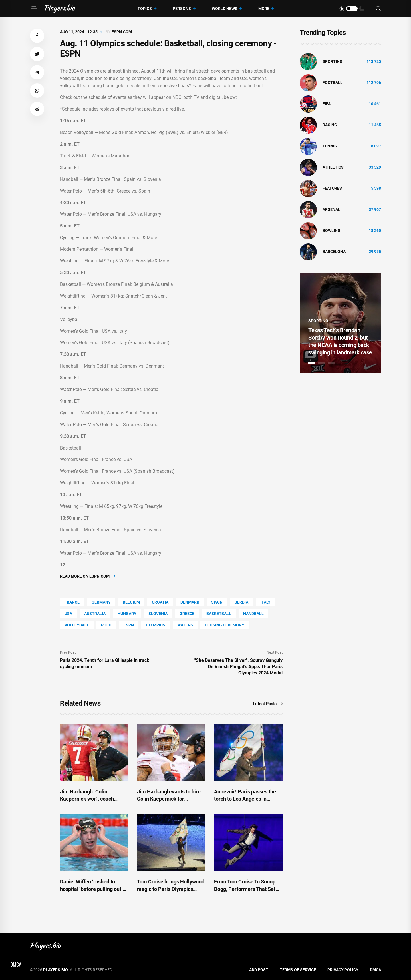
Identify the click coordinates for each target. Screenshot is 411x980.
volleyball (77, 625)
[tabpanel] (340, 323)
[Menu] (34, 9)
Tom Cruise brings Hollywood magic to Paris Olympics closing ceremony (171, 889)
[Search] (378, 9)
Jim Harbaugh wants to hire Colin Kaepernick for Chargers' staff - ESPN (169, 799)
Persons (182, 9)
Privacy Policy (343, 970)
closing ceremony (225, 625)
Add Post (259, 970)
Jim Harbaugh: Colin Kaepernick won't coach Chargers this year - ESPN (90, 799)
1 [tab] (312, 363)
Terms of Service (298, 970)
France (72, 602)
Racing (330, 125)
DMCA (375, 970)
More (264, 9)
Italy (265, 602)
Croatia (160, 602)
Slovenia (158, 614)
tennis (330, 146)
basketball (219, 614)
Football (333, 83)
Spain (217, 602)
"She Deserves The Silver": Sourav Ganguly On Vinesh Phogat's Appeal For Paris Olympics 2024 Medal (238, 667)
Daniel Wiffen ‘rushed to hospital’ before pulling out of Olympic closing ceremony (93, 889)
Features (332, 188)
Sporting (333, 61)
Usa (68, 614)
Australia (95, 614)
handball (253, 614)
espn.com (122, 32)
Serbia (241, 602)
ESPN (129, 625)
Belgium (131, 602)
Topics (145, 9)
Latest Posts (268, 704)
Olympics (156, 625)
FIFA (327, 104)
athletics (333, 167)
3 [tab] (331, 363)
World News (225, 9)
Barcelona (334, 252)
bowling (332, 231)
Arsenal (331, 209)
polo (106, 625)
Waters (185, 625)
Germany (101, 602)
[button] (37, 36)
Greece (187, 614)
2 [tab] (321, 363)
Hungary (127, 614)
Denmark (190, 602)
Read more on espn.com (88, 576)
